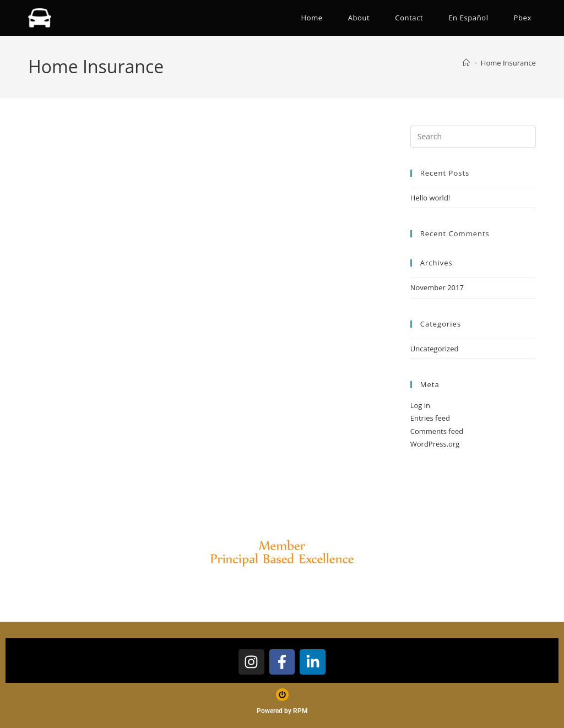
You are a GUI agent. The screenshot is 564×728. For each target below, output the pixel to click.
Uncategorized (435, 349)
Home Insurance (508, 63)
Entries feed (430, 418)
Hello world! (430, 198)
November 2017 (437, 287)
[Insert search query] (473, 137)
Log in (420, 405)
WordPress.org (435, 444)
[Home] (466, 63)
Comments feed (437, 431)
